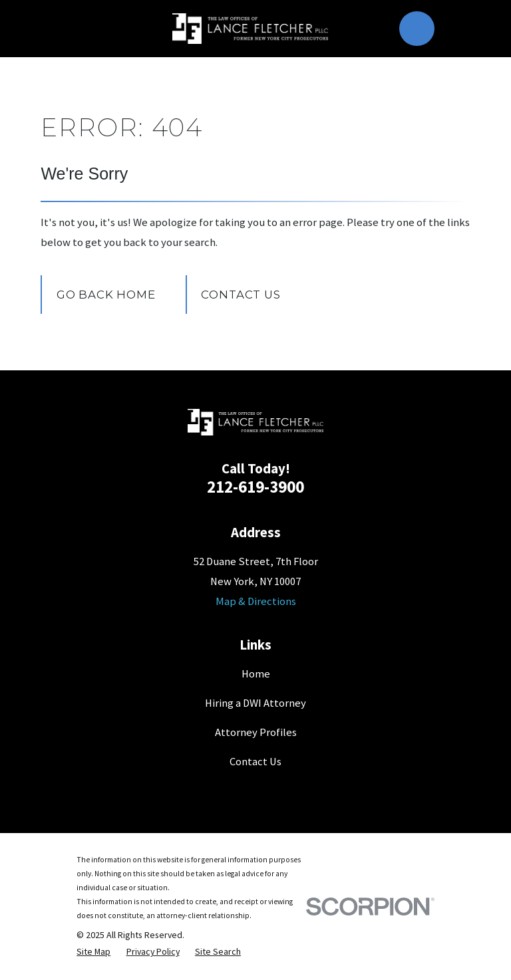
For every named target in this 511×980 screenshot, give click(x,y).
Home (256, 674)
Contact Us (241, 295)
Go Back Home (106, 295)
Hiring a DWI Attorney (255, 703)
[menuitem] (93, 952)
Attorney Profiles (256, 732)
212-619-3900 (255, 487)
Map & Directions (256, 601)
